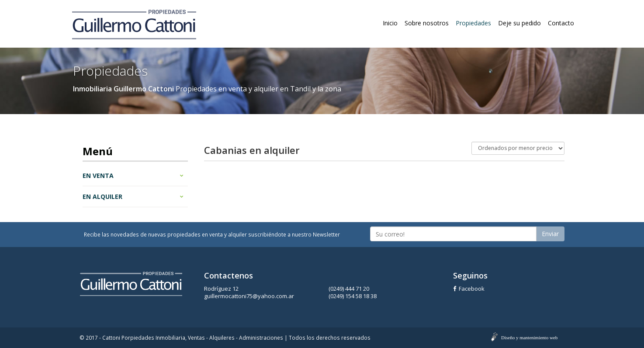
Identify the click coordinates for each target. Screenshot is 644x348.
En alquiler (133, 197)
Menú (98, 151)
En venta (133, 176)
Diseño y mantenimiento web (529, 338)
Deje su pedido (519, 23)
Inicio (390, 23)
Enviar (550, 234)
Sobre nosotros (427, 23)
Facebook (469, 289)
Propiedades (473, 23)
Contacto (561, 23)
